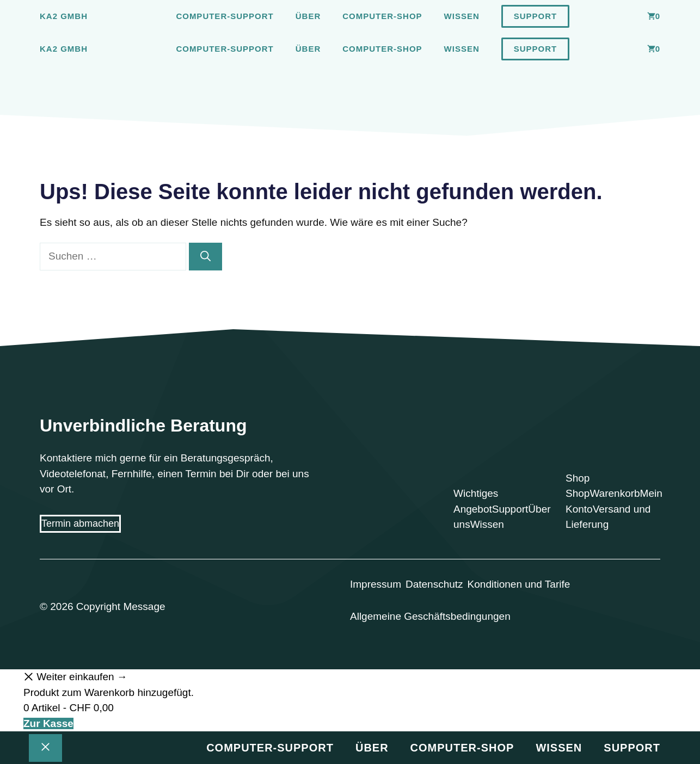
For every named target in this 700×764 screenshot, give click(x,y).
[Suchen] (205, 257)
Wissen (462, 16)
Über (308, 16)
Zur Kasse (48, 723)
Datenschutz (434, 584)
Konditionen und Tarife (519, 584)
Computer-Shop (382, 16)
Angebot (473, 509)
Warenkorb (615, 493)
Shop (578, 493)
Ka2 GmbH (64, 16)
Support (536, 16)
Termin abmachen (80, 523)
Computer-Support (225, 16)
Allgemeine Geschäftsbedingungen (430, 616)
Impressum (376, 584)
